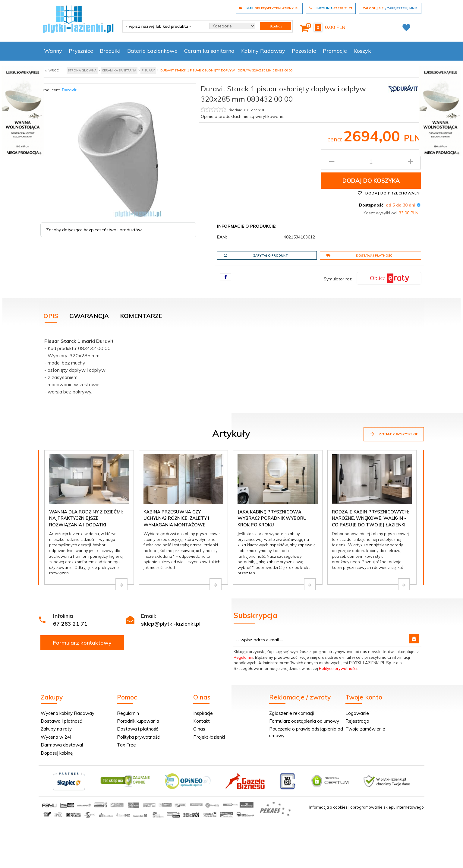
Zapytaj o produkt (256, 255)
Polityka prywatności (139, 737)
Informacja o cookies (328, 807)
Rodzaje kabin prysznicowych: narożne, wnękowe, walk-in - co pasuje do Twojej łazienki (370, 518)
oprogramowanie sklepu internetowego (387, 807)
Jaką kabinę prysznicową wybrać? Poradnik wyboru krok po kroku (272, 518)
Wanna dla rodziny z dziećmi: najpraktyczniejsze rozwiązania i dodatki (86, 518)
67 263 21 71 (70, 624)
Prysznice (81, 51)
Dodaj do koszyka (371, 181)
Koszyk (362, 51)
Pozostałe (304, 51)
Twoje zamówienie (365, 729)
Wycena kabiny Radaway (68, 713)
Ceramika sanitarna (209, 51)
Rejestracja (357, 721)
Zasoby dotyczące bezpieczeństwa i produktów (94, 230)
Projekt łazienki (209, 737)
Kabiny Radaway (263, 51)
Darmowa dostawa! (62, 745)
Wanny (53, 51)
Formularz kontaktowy (82, 643)
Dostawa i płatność (359, 255)
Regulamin (243, 657)
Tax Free (126, 745)
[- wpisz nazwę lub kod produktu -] (164, 26)
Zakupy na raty (56, 729)
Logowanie (357, 713)
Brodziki (110, 51)
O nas (199, 729)
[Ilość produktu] (371, 162)
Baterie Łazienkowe (152, 51)
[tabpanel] (231, 365)
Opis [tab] (51, 316)
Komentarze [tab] (141, 316)
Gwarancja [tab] (89, 316)
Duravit (69, 90)
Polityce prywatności (338, 668)
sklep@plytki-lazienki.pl (171, 624)
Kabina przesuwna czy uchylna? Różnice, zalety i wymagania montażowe (176, 518)
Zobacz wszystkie (394, 434)
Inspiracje (203, 713)
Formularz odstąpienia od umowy (304, 721)
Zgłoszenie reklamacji (291, 713)
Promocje (335, 51)
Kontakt (202, 721)
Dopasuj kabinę (57, 753)
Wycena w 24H (57, 737)
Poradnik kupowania (138, 721)
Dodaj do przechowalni (389, 193)
